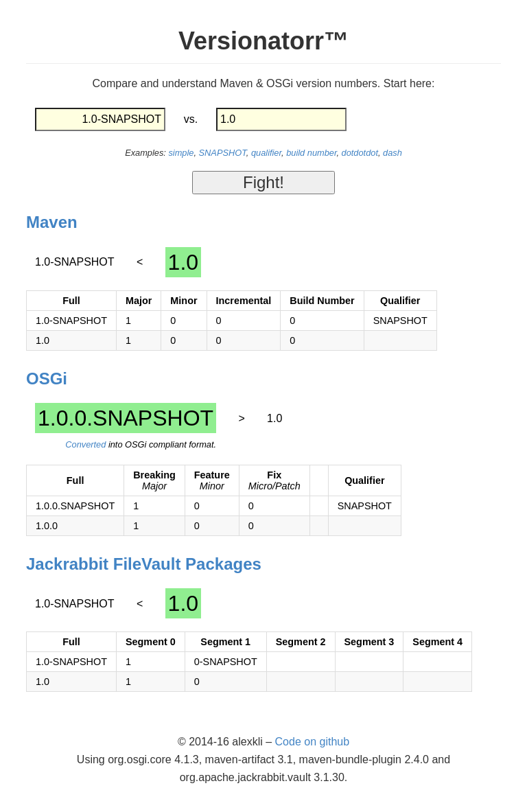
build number (311, 153)
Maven (52, 222)
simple (181, 153)
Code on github (313, 742)
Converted (85, 444)
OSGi (47, 379)
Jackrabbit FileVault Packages (144, 564)
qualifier (266, 153)
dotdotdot (360, 153)
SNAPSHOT (223, 153)
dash (393, 153)
